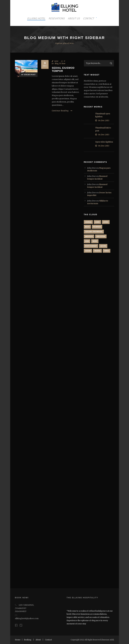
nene (56, 61)
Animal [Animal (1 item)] (88, 222)
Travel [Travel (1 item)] (97, 251)
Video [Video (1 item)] (107, 251)
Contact (48, 640)
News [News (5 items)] (95, 241)
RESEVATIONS (57, 18)
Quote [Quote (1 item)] (103, 246)
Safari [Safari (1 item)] (88, 251)
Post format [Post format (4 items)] (91, 246)
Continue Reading (62, 111)
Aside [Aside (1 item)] (97, 222)
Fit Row (62, 64)
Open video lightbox (104, 142)
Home (18, 640)
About (38, 640)
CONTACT (88, 18)
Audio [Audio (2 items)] (106, 222)
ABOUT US (74, 18)
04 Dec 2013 (104, 120)
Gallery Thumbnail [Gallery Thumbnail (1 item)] (94, 232)
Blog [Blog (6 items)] (87, 227)
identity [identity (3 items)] (89, 236)
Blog (56, 64)
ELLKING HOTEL (36, 18)
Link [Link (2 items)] (87, 241)
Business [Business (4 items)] (97, 227)
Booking (28, 640)
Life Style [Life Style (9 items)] (101, 236)
